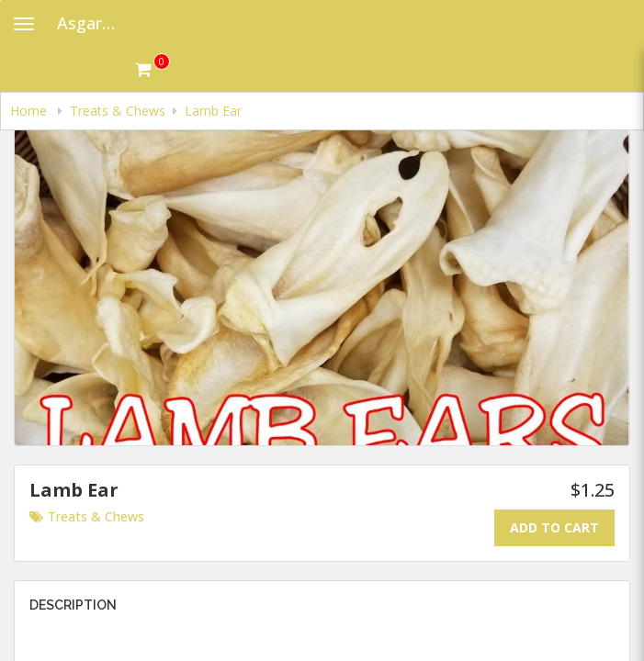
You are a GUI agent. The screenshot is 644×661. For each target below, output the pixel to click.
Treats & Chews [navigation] (118, 111)
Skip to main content (0, 0)
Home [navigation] (30, 111)
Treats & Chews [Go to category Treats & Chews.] (87, 516)
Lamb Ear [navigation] (213, 111)
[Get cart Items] (153, 69)
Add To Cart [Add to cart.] (554, 527)
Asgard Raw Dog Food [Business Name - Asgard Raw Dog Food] (96, 23)
